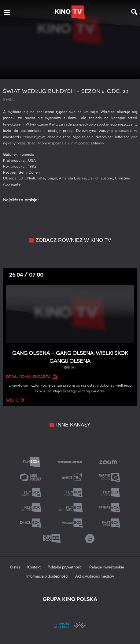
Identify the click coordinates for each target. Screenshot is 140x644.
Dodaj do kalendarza (28, 377)
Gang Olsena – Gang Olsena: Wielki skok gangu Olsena (70, 361)
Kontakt (34, 567)
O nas (15, 567)
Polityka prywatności (65, 567)
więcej (13, 400)
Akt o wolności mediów (94, 577)
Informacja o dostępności (47, 577)
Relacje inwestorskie (107, 567)
